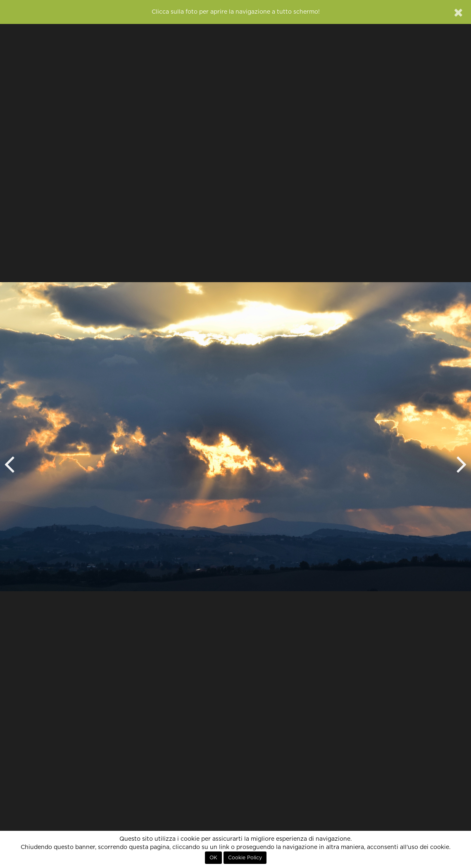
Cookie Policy (245, 858)
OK (213, 858)
